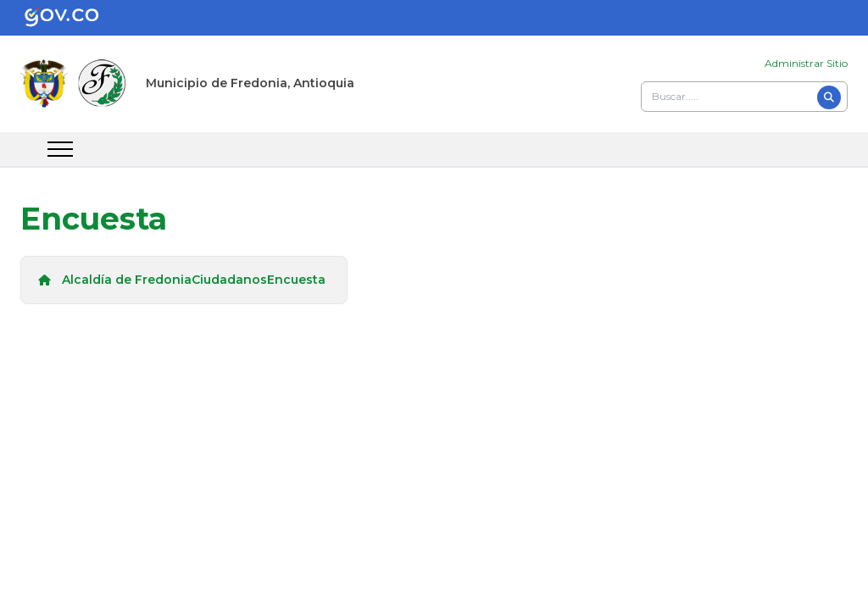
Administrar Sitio (806, 63)
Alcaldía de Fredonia (127, 280)
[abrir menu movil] (60, 149)
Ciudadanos (229, 280)
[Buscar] (829, 97)
